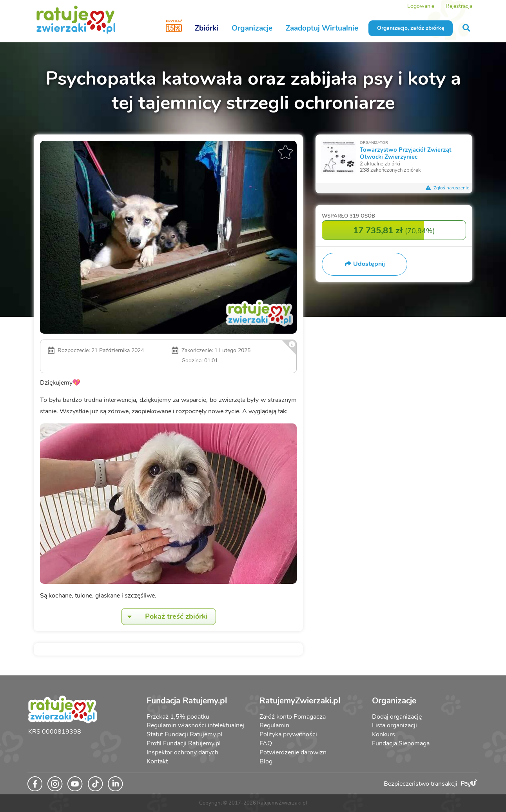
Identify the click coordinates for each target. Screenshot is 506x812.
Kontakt (157, 761)
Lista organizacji (394, 725)
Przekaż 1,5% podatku (178, 717)
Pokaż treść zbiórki (165, 617)
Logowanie (421, 6)
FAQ (266, 743)
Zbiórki (207, 28)
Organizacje (252, 28)
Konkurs (384, 734)
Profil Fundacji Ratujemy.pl (184, 743)
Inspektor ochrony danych (182, 752)
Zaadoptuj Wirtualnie (322, 28)
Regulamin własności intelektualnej (195, 725)
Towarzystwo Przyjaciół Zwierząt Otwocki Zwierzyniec (406, 153)
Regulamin (274, 725)
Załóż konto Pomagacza (293, 717)
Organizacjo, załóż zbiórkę (411, 28)
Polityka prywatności (288, 734)
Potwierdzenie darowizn (293, 752)
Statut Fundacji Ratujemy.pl (184, 734)
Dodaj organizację (397, 717)
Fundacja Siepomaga (401, 743)
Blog (266, 761)
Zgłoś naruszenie (447, 188)
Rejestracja (459, 6)
